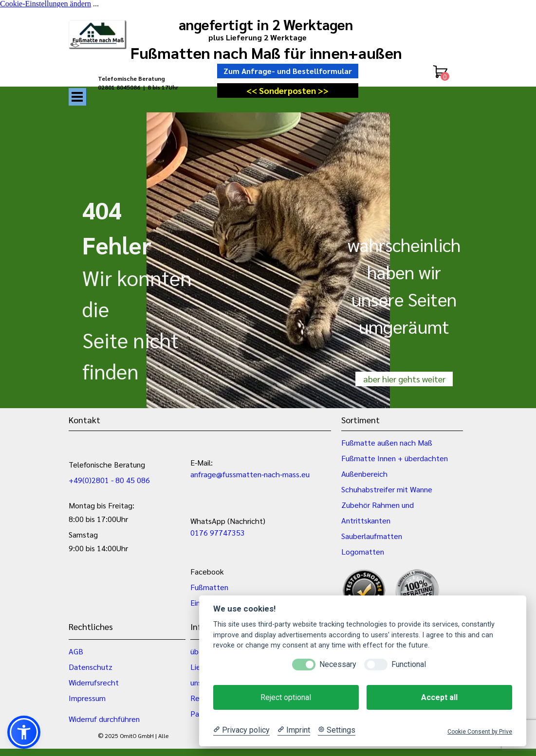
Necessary (338, 664)
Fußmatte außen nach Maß (387, 442)
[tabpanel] (147, 87)
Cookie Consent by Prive (480, 732)
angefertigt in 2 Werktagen (266, 24)
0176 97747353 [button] (218, 532)
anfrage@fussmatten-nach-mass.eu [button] (250, 474)
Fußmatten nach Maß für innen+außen (266, 52)
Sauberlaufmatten (372, 536)
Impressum (87, 698)
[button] (24, 732)
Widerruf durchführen (104, 719)
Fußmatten (209, 587)
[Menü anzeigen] (77, 97)
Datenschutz (91, 667)
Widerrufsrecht (94, 682)
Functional (409, 664)
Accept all (439, 697)
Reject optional (286, 697)
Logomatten (363, 551)
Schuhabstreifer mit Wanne (387, 489)
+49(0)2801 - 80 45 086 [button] (109, 480)
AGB (76, 651)
